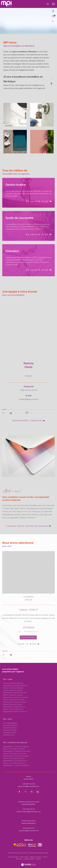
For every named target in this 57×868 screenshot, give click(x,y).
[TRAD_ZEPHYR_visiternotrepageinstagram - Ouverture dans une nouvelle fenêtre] (32, 792)
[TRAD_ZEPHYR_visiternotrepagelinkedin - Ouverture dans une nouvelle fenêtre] (38, 792)
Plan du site (25, 857)
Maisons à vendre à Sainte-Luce (13, 709)
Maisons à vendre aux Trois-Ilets (14, 700)
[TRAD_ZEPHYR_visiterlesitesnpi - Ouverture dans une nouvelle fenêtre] (40, 845)
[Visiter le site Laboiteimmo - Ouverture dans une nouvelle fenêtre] (29, 863)
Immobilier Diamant (9, 733)
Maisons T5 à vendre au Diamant (14, 759)
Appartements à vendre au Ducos (14, 707)
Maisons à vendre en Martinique (13, 688)
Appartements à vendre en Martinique (15, 686)
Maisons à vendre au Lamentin (13, 695)
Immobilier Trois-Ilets (10, 730)
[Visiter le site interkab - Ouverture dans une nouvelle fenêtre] (32, 845)
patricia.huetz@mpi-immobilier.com (28, 786)
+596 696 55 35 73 (29, 828)
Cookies (38, 859)
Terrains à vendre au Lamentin (13, 691)
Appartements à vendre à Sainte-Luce (15, 712)
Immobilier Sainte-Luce (11, 726)
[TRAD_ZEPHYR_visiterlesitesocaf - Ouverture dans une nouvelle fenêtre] (20, 845)
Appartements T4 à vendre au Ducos (15, 761)
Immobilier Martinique (10, 723)
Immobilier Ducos (9, 735)
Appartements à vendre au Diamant (15, 702)
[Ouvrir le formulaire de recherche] (48, 4)
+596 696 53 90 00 (28, 809)
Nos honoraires (14, 857)
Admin (45, 857)
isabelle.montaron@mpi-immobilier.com (28, 812)
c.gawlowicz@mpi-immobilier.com (29, 831)
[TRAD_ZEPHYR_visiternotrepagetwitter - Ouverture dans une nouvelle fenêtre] (25, 792)
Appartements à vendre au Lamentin (15, 693)
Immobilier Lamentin (10, 728)
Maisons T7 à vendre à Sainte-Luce (14, 763)
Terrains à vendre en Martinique (13, 683)
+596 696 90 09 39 (29, 784)
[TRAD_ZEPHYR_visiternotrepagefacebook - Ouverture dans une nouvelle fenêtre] (19, 792)
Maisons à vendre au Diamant (13, 705)
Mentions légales (36, 857)
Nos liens (19, 859)
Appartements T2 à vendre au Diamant (16, 756)
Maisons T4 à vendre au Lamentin (14, 749)
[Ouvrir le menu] (53, 4)
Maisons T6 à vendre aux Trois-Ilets (15, 754)
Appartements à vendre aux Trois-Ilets (15, 698)
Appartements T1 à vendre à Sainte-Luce (16, 766)
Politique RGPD (29, 859)
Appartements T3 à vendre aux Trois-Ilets (17, 751)
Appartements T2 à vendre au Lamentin (16, 747)
